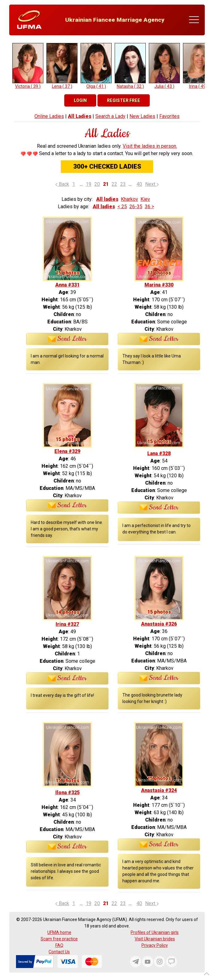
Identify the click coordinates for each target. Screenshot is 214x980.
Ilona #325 (67, 793)
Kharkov (129, 199)
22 (114, 184)
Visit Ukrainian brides (155, 939)
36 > (149, 207)
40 (139, 184)
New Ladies (142, 116)
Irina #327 (67, 624)
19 (89, 184)
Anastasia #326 (159, 624)
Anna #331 (67, 285)
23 (123, 184)
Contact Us (59, 952)
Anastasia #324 (159, 790)
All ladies (107, 199)
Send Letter (67, 339)
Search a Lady (110, 116)
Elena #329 (67, 451)
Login (80, 100)
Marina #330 (159, 285)
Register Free (124, 100)
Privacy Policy (155, 945)
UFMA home (59, 932)
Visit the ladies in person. (150, 146)
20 (97, 184)
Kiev (145, 199)
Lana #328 (159, 453)
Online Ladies (49, 116)
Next (152, 184)
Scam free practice (59, 939)
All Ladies (80, 116)
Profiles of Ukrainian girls (155, 932)
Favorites (169, 116)
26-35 (136, 207)
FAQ (59, 945)
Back (62, 184)
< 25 (122, 207)
